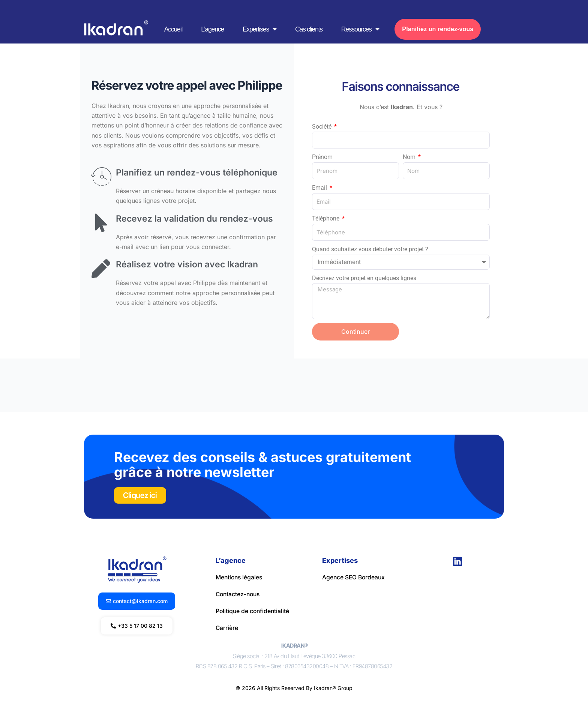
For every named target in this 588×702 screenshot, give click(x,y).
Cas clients (309, 29)
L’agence (212, 29)
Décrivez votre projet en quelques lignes (364, 278)
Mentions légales (240, 577)
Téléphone (326, 218)
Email (320, 188)
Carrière (227, 627)
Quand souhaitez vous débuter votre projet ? (370, 249)
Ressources (360, 29)
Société (322, 127)
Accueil (173, 29)
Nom (410, 157)
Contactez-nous (239, 594)
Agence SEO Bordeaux (354, 577)
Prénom (322, 157)
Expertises (259, 29)
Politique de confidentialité (253, 610)
